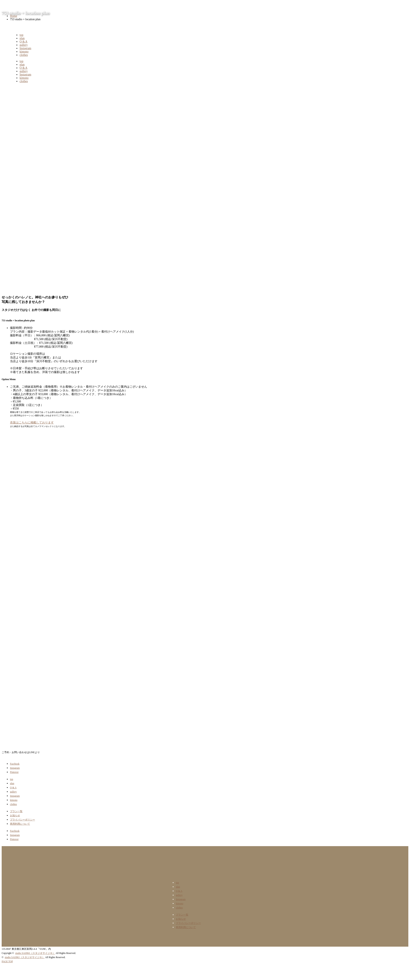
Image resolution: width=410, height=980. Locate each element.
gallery (24, 45)
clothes (24, 55)
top (21, 35)
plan (22, 38)
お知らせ (15, 816)
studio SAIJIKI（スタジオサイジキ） (35, 953)
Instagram (25, 48)
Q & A (23, 42)
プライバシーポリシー (22, 820)
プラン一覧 (16, 811)
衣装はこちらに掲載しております (32, 423)
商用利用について (20, 824)
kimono (24, 52)
